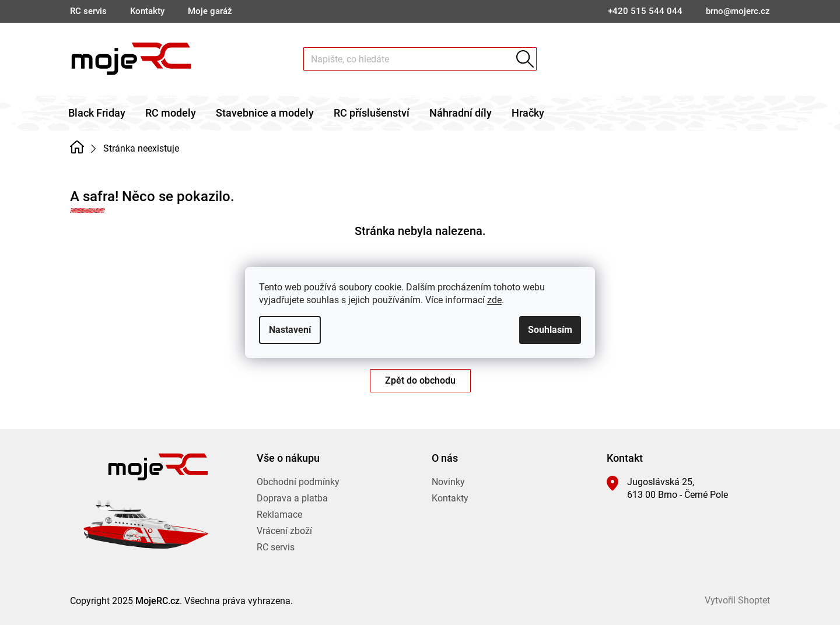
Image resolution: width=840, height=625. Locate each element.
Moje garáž (210, 11)
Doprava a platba (292, 498)
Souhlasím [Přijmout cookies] (550, 330)
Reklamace (279, 515)
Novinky (448, 482)
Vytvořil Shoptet (737, 600)
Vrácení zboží (284, 531)
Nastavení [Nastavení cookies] (290, 330)
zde (494, 300)
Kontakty (147, 11)
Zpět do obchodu (420, 380)
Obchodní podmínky (298, 482)
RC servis (88, 11)
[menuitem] (97, 113)
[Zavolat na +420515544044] (645, 11)
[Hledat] (420, 59)
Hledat (525, 59)
